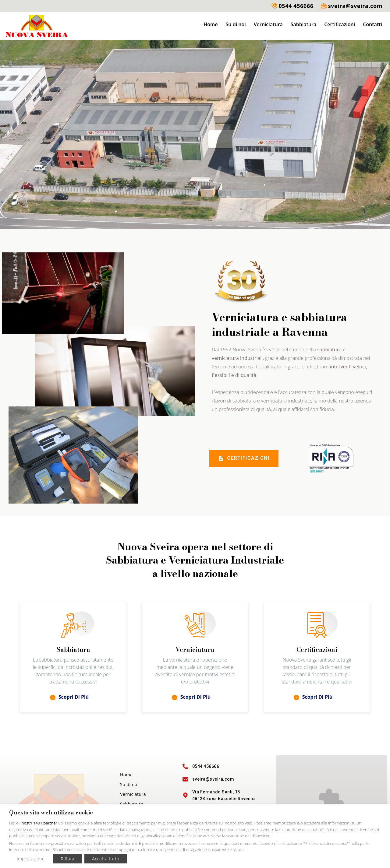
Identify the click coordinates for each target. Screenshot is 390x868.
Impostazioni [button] (30, 859)
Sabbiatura (303, 24)
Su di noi (236, 24)
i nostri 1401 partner (38, 823)
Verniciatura (268, 24)
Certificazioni (340, 24)
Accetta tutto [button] (106, 859)
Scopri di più (69, 697)
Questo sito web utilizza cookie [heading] (51, 813)
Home (211, 24)
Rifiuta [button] (67, 859)
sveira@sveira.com (355, 6)
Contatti (372, 24)
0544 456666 (296, 6)
